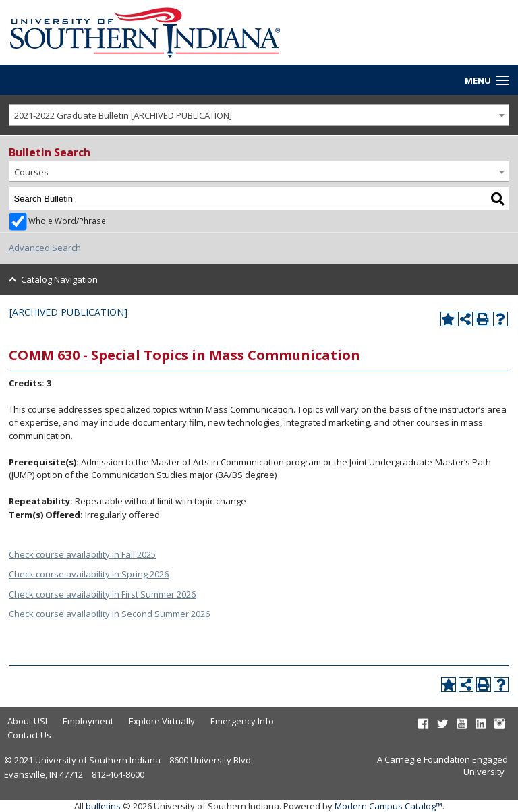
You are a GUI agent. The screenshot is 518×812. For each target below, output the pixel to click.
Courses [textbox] (31, 172)
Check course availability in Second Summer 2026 (109, 614)
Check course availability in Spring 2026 (89, 574)
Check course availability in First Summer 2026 (102, 594)
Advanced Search (45, 248)
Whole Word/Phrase (67, 221)
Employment (88, 721)
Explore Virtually (162, 721)
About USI (27, 721)
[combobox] (259, 115)
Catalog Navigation (59, 279)
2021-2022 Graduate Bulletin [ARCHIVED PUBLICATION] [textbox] (123, 115)
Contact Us (29, 735)
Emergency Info (242, 721)
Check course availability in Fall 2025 (82, 554)
